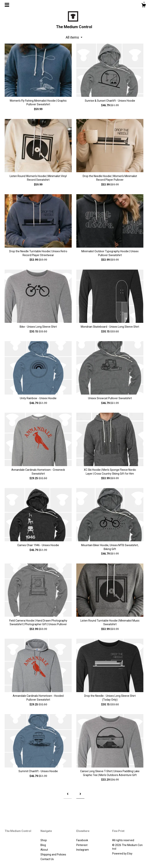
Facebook (82, 840)
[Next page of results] (80, 794)
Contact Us (47, 859)
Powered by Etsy (122, 854)
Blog (43, 845)
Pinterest (82, 845)
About (44, 850)
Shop (44, 840)
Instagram (83, 850)
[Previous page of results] (68, 794)
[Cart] (144, 6)
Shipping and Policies (53, 855)
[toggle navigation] (7, 5)
